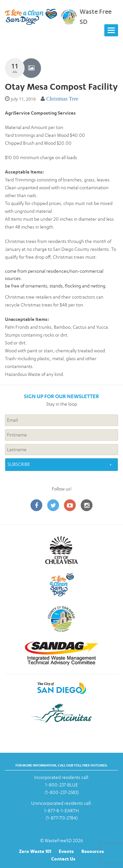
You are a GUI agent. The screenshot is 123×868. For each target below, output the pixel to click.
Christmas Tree (62, 99)
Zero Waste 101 (35, 851)
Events (66, 851)
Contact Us (63, 859)
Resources (93, 851)
